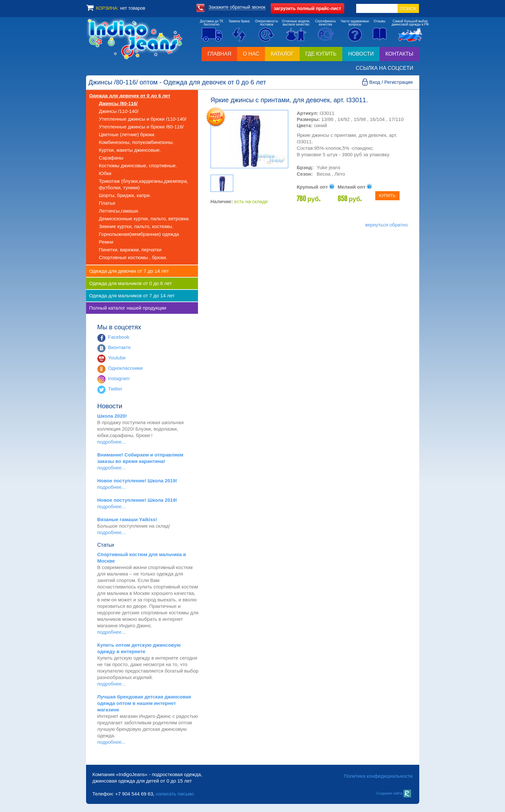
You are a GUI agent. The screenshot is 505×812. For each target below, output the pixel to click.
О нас (251, 54)
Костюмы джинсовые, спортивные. (138, 165)
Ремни (106, 242)
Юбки (105, 173)
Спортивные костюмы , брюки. (133, 257)
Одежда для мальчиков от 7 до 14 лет (132, 296)
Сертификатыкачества (325, 23)
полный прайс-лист (308, 8)
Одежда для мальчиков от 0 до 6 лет (131, 283)
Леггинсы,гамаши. (119, 211)
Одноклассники (125, 368)
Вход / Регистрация (391, 82)
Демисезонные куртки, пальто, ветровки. (144, 219)
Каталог (282, 54)
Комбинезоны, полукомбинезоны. (137, 142)
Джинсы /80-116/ (118, 103)
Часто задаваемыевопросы (355, 23)
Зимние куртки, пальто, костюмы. (136, 226)
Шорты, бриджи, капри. (125, 195)
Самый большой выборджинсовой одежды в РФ (410, 23)
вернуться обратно (387, 225)
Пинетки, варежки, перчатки (130, 250)
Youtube (117, 358)
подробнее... (112, 442)
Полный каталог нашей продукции (128, 308)
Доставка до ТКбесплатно (212, 23)
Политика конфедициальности (378, 776)
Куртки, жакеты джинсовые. (130, 150)
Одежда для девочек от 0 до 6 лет (130, 96)
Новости (361, 54)
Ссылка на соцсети (385, 68)
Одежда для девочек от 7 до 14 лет (129, 271)
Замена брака (239, 21)
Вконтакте (119, 347)
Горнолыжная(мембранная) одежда (139, 234)
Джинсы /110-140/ (119, 111)
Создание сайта (394, 793)
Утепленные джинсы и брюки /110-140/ (143, 119)
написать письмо (175, 794)
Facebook (119, 337)
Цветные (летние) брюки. (127, 134)
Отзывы (380, 21)
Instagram (119, 378)
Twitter (115, 389)
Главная (219, 54)
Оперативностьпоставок (266, 23)
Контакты (399, 54)
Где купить (321, 54)
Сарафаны (111, 158)
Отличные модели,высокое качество (296, 23)
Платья (107, 203)
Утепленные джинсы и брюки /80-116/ (141, 127)
